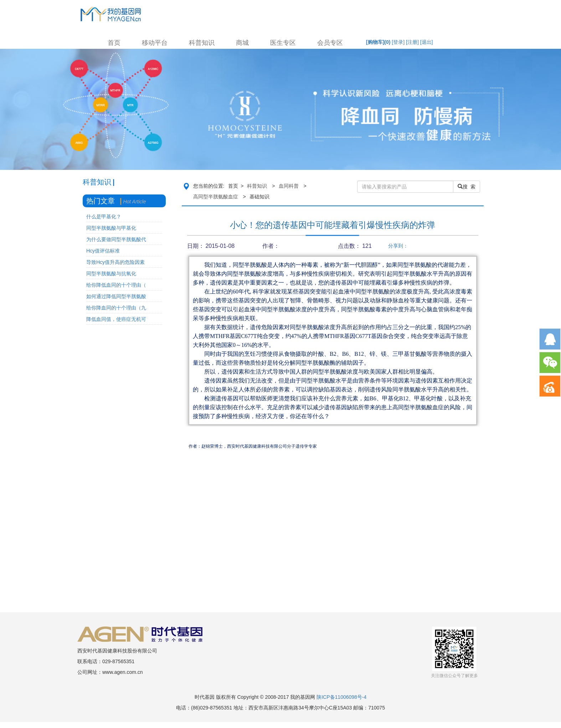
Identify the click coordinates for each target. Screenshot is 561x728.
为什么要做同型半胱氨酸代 (116, 239)
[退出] (427, 42)
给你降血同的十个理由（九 (116, 308)
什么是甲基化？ (104, 217)
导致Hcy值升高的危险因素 (115, 262)
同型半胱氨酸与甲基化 (111, 228)
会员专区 (330, 43)
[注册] (412, 42)
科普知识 (202, 43)
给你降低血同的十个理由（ (116, 285)
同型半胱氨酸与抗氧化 (111, 274)
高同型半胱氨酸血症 (216, 197)
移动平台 (155, 43)
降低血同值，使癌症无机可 (116, 319)
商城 (242, 43)
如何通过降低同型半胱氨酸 (116, 296)
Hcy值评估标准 (103, 251)
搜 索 (467, 187)
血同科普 (289, 186)
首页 (114, 43)
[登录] (398, 42)
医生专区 (283, 43)
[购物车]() (378, 42)
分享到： (398, 246)
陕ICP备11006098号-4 (341, 697)
